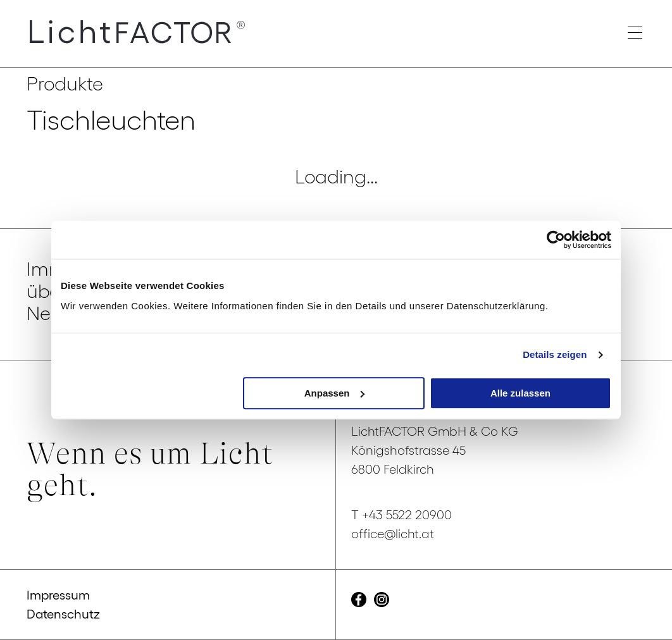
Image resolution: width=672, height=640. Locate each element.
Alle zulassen (520, 393)
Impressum (58, 595)
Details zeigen (555, 354)
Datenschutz (63, 614)
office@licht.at (393, 534)
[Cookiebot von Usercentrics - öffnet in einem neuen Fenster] (556, 240)
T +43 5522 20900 (401, 515)
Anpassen (335, 393)
